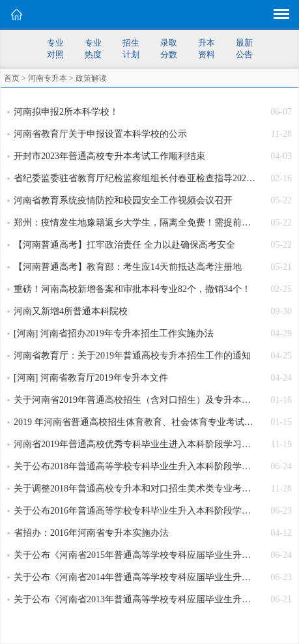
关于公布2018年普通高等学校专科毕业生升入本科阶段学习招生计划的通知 (135, 466)
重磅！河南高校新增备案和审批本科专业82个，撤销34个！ (132, 289)
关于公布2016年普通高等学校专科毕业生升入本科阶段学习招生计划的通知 (135, 511)
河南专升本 (48, 78)
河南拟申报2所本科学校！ (66, 112)
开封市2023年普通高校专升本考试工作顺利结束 (109, 156)
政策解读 (91, 78)
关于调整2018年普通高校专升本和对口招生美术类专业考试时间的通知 (135, 489)
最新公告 (244, 49)
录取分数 (169, 49)
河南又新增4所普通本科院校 (71, 311)
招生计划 (131, 49)
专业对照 (55, 49)
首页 (12, 78)
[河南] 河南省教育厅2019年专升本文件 (91, 378)
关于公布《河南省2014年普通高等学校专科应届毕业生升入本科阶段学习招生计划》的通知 (135, 577)
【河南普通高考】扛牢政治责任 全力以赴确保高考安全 (124, 245)
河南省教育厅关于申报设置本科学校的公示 (100, 134)
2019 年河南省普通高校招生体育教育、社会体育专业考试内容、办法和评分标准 (135, 422)
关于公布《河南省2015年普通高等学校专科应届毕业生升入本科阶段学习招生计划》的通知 (135, 555)
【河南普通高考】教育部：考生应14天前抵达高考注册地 (128, 267)
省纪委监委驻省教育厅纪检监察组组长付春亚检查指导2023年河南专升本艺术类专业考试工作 (135, 178)
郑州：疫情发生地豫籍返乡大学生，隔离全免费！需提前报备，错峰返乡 (135, 223)
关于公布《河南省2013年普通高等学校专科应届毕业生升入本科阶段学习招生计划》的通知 (135, 599)
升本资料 (206, 49)
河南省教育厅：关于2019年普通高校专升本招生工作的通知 (132, 356)
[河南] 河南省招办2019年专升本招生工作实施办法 (114, 333)
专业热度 (93, 49)
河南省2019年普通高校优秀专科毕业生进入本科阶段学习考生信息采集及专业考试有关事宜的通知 (135, 444)
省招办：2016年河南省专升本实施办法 (91, 533)
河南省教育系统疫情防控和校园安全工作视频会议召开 (123, 200)
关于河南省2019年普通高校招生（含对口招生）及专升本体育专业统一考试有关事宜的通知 (135, 400)
